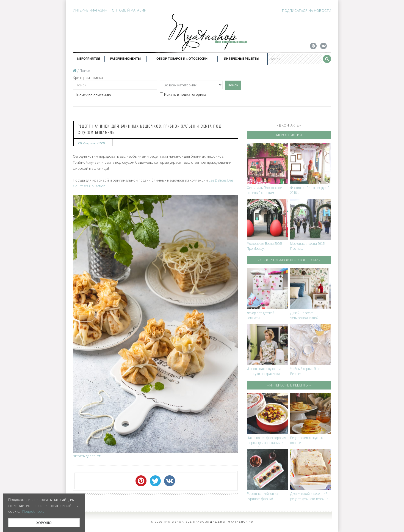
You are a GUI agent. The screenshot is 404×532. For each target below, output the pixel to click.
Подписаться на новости (307, 10)
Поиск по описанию (92, 95)
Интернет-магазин (90, 10)
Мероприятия (89, 58)
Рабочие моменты (125, 58)
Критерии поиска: (88, 78)
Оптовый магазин (129, 10)
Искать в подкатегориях (183, 95)
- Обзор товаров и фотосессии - (289, 260)
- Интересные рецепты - (289, 385)
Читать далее (87, 456)
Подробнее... (33, 511)
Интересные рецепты (242, 58)
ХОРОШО (44, 523)
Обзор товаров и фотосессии (182, 58)
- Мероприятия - (289, 135)
